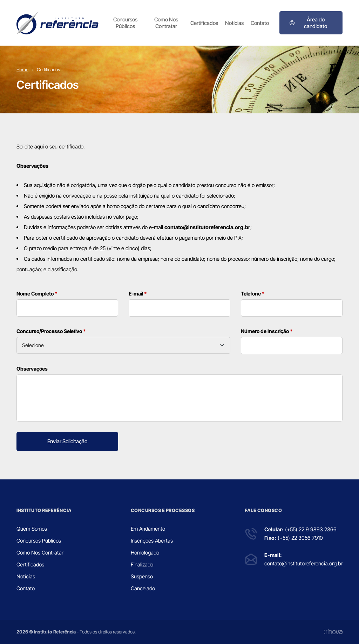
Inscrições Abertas (152, 541)
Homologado (145, 553)
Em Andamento (148, 529)
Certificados (204, 23)
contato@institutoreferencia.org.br (303, 563)
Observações (32, 369)
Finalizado (142, 565)
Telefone (253, 294)
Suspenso (142, 576)
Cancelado (143, 588)
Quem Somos (32, 529)
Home (22, 69)
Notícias (234, 23)
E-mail (138, 294)
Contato (260, 23)
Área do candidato (308, 23)
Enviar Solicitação (67, 441)
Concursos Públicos (125, 23)
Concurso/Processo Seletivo (51, 331)
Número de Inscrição (267, 331)
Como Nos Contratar (166, 23)
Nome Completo (37, 294)
